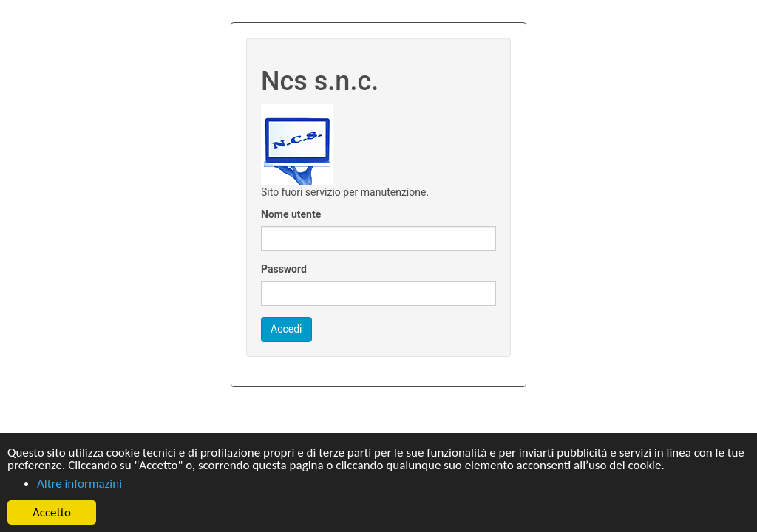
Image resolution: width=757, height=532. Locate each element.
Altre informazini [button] (79, 484)
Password (284, 269)
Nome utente (291, 214)
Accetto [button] (52, 512)
